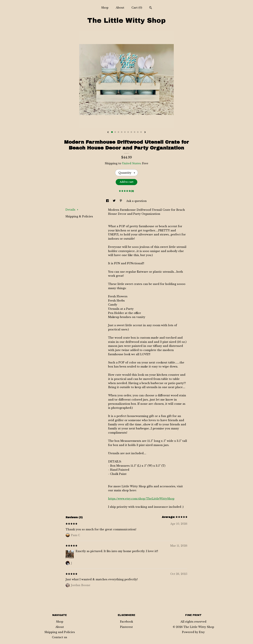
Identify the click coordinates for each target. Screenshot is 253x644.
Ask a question (136, 201)
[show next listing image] (145, 132)
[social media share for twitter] (115, 201)
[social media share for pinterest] (121, 201)
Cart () (137, 8)
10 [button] (141, 132)
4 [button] (122, 132)
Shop (105, 8)
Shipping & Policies (79, 216)
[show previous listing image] (108, 132)
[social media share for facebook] (108, 201)
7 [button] (131, 132)
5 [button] (125, 132)
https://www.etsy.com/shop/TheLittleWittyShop (141, 499)
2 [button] (115, 132)
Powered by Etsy (193, 632)
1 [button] (112, 132)
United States (131, 163)
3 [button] (118, 132)
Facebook (126, 622)
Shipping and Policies (60, 632)
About (120, 8)
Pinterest (126, 627)
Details (72, 210)
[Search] (151, 8)
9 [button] (138, 132)
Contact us (60, 637)
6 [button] (128, 132)
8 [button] (135, 132)
